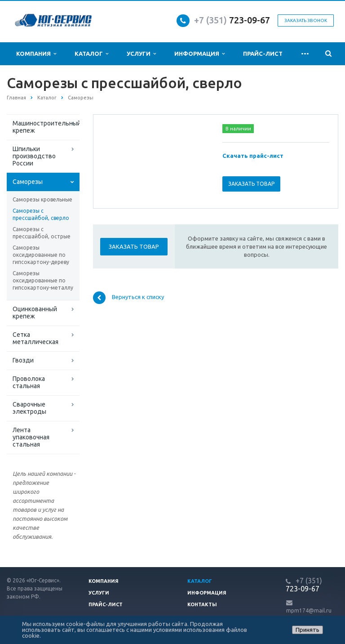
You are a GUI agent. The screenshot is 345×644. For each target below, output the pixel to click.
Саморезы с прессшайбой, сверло (41, 214)
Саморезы (28, 182)
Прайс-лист (263, 54)
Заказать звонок (306, 20)
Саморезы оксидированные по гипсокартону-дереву (41, 255)
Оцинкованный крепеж (35, 313)
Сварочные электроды (29, 408)
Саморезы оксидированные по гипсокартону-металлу (43, 280)
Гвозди (23, 360)
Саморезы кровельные (42, 199)
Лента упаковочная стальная (31, 437)
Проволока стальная (29, 382)
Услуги (141, 54)
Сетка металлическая (35, 338)
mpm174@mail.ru (309, 610)
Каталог (91, 54)
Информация (199, 54)
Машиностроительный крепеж (46, 127)
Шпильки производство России (34, 156)
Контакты (202, 604)
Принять (307, 630)
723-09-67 (250, 20)
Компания (36, 54)
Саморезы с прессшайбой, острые (42, 233)
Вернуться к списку (128, 298)
